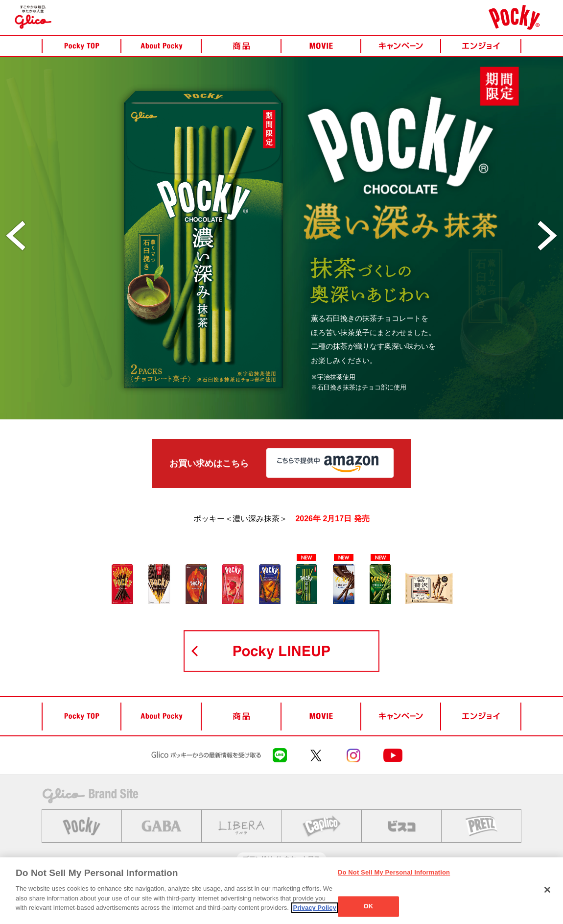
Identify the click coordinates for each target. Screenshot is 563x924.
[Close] (547, 890)
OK (369, 907)
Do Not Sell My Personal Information (394, 872)
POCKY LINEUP (281, 651)
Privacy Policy (314, 908)
